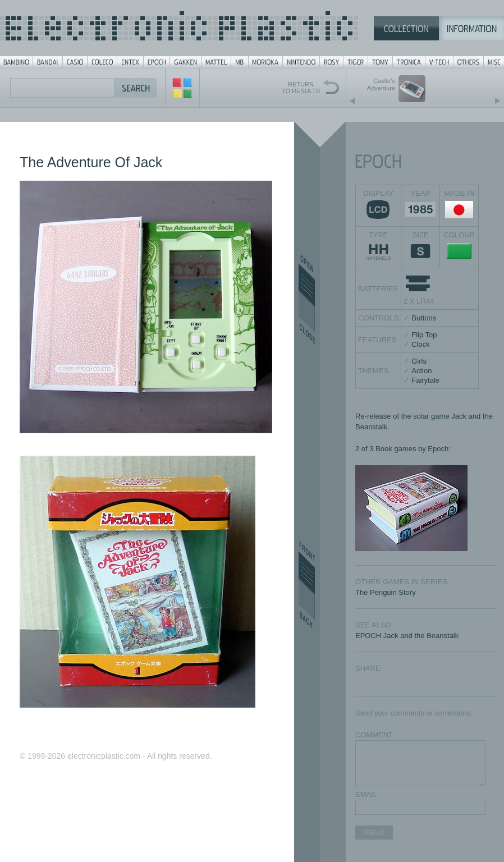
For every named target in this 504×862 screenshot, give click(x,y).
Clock (421, 344)
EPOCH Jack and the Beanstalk (407, 636)
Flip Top (424, 335)
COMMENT (374, 735)
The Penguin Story (386, 592)
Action (421, 371)
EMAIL (366, 794)
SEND (374, 833)
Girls (419, 361)
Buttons (424, 318)
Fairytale (425, 380)
